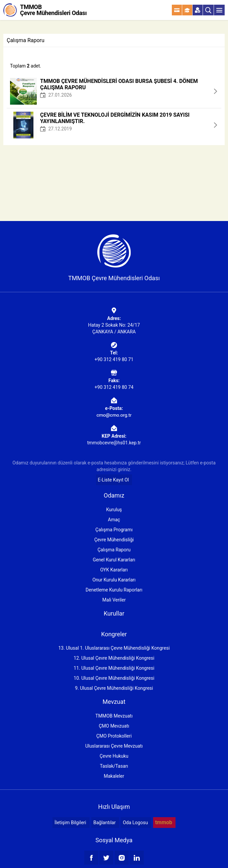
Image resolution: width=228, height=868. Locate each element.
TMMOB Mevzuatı (114, 716)
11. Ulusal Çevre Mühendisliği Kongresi (114, 668)
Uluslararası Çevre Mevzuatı (114, 746)
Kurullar (114, 613)
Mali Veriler (114, 600)
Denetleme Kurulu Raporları (114, 590)
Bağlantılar (104, 823)
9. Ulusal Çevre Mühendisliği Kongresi (114, 688)
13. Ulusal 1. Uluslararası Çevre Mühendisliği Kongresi (114, 648)
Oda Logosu (135, 823)
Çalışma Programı (114, 530)
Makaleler (114, 776)
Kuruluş (114, 510)
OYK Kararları (114, 570)
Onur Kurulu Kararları (114, 580)
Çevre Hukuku (114, 756)
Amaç (114, 520)
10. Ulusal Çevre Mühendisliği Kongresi (114, 678)
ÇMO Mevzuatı (114, 726)
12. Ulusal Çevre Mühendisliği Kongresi (114, 658)
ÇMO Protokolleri (114, 736)
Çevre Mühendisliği (114, 540)
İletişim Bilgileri (70, 823)
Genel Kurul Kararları (114, 560)
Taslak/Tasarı (114, 766)
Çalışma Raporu (114, 550)
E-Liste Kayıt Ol (113, 480)
